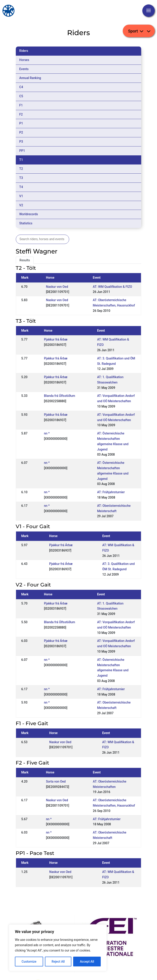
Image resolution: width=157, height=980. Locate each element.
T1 (21, 160)
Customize (29, 962)
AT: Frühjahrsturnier (111, 492)
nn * (47, 433)
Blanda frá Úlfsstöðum (60, 396)
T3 (21, 178)
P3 (21, 142)
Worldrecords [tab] (29, 214)
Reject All (58, 962)
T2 (21, 169)
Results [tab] (25, 260)
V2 (21, 205)
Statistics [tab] (26, 223)
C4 (21, 87)
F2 (21, 114)
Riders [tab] (24, 51)
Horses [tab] (24, 60)
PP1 (22, 151)
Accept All (87, 962)
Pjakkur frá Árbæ (56, 339)
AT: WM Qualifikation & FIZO (112, 287)
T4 (21, 187)
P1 (21, 123)
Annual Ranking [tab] (30, 78)
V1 (21, 196)
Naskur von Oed (57, 287)
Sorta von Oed (56, 781)
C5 (21, 96)
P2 (21, 132)
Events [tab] (24, 69)
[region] (58, 948)
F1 (21, 105)
